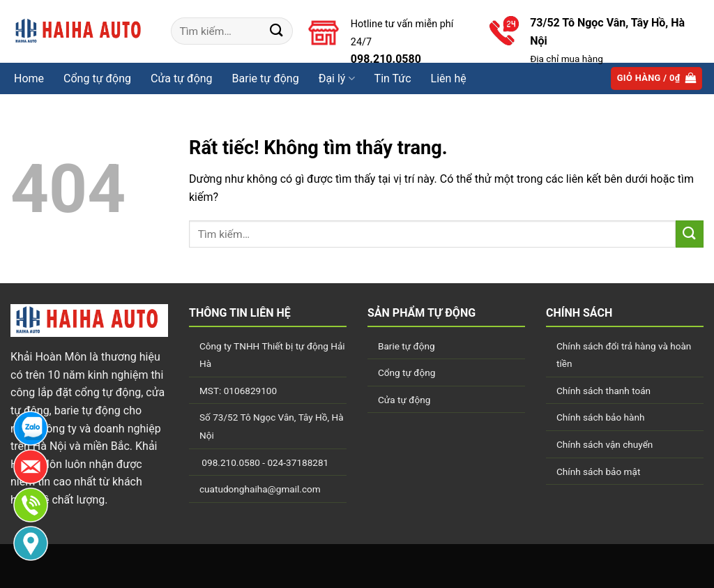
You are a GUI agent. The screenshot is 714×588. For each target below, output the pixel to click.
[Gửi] (277, 31)
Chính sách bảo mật (598, 472)
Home (29, 78)
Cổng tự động (97, 78)
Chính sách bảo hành (600, 417)
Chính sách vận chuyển (605, 444)
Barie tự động (407, 346)
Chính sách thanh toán (603, 391)
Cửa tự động (404, 400)
